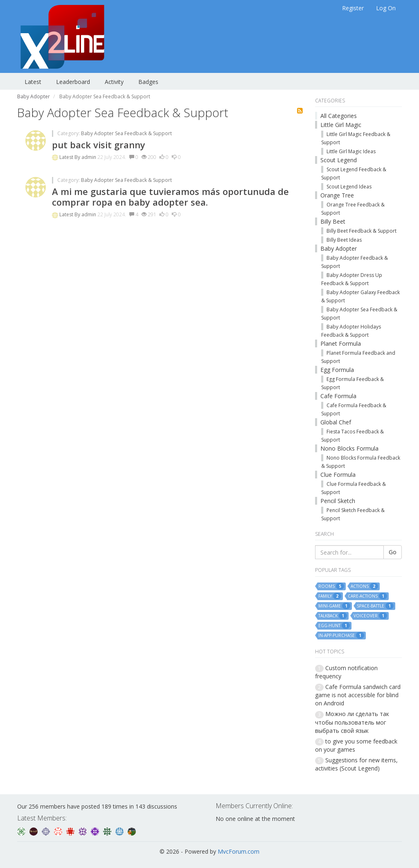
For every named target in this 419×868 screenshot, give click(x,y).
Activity (114, 82)
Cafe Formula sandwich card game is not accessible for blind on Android (358, 695)
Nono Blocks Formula (349, 448)
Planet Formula (341, 343)
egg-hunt (334, 626)
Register (353, 8)
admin (89, 157)
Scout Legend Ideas (349, 187)
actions (364, 586)
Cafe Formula (338, 396)
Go (393, 552)
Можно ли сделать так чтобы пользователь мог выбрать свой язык (352, 722)
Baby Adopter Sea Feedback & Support (126, 133)
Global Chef (336, 422)
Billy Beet (333, 221)
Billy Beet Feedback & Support (362, 231)
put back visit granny (99, 145)
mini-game (334, 606)
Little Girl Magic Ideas (351, 151)
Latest (33, 82)
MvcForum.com (239, 851)
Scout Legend (339, 160)
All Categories (339, 116)
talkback (333, 616)
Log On (386, 8)
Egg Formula (337, 370)
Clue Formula (338, 475)
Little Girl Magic (341, 125)
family (330, 596)
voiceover (370, 616)
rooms (331, 586)
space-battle (375, 606)
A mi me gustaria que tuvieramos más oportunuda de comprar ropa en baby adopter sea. (170, 197)
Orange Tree (337, 195)
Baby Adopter (339, 248)
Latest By (70, 157)
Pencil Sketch (338, 501)
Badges (148, 82)
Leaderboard (73, 82)
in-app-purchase (341, 635)
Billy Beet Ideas (344, 240)
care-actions (367, 596)
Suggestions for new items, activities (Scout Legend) (356, 764)
